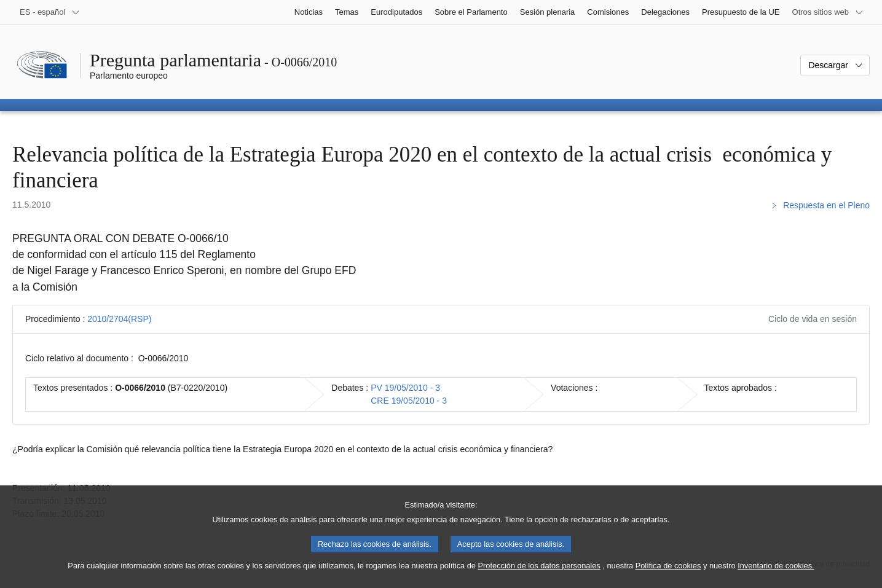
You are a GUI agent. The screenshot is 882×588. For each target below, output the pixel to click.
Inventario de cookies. (776, 577)
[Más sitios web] (828, 12)
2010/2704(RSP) (119, 319)
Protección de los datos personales (539, 577)
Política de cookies (668, 577)
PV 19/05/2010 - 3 (405, 388)
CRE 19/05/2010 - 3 (409, 401)
